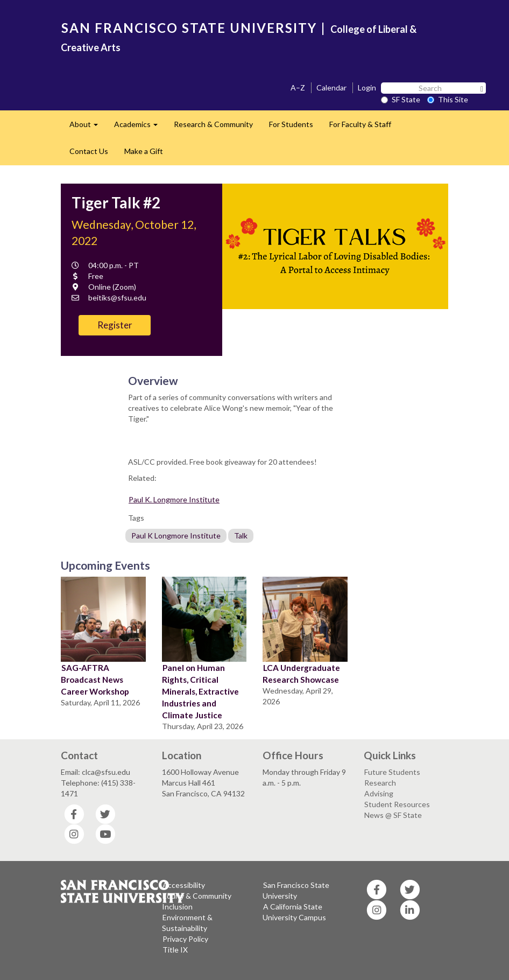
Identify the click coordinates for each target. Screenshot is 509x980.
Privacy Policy (185, 939)
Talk (241, 535)
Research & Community (213, 124)
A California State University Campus (294, 912)
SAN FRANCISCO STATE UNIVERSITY (189, 28)
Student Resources (397, 804)
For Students (291, 124)
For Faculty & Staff (360, 124)
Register (115, 325)
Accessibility (184, 885)
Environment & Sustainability (187, 923)
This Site (448, 99)
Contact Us (89, 151)
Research (380, 783)
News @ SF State (393, 815)
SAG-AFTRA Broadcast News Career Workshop (95, 680)
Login (367, 87)
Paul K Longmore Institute (176, 535)
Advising (379, 793)
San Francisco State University (296, 890)
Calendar (331, 87)
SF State (401, 99)
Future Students (392, 772)
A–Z (298, 87)
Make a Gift (144, 151)
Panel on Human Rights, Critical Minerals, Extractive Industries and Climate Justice (200, 691)
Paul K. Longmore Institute (174, 499)
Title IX (175, 950)
